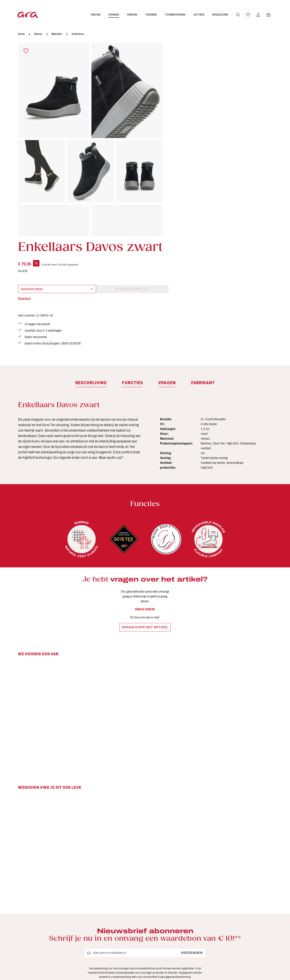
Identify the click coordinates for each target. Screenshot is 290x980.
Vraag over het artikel (145, 514)
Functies (113, 945)
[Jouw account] (258, 15)
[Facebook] (242, 933)
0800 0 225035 (145, 497)
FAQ (175, 945)
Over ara (113, 960)
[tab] (91, 270)
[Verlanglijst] (248, 15)
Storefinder (115, 968)
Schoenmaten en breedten (193, 968)
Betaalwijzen (182, 930)
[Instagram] (242, 947)
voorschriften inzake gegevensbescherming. (167, 864)
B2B (109, 930)
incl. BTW (175, 86)
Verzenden (192, 840)
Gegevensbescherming (190, 953)
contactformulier (51, 953)
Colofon (177, 938)
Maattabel (177, 114)
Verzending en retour (188, 975)
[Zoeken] (238, 15)
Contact (112, 938)
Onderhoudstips (119, 953)
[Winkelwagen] (268, 15)
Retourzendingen (185, 960)
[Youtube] (255, 933)
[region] (90, 139)
